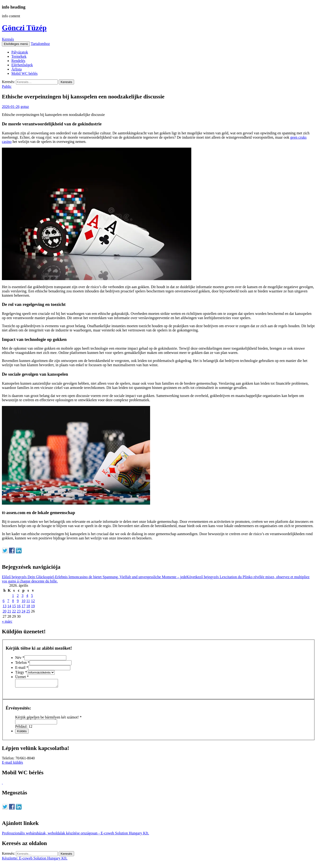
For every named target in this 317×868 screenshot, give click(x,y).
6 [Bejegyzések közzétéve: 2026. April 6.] (4, 601)
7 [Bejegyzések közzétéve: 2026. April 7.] (8, 601)
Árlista (17, 69)
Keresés (8, 39)
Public (7, 86)
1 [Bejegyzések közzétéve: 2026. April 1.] (13, 596)
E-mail (22, 668)
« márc (7, 621)
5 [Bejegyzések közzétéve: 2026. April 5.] (32, 596)
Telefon (22, 663)
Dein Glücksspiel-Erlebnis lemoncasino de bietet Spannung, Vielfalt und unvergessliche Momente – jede (94, 577)
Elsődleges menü (16, 44)
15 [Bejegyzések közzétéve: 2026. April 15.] (14, 606)
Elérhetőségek (22, 65)
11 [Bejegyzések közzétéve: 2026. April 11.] (28, 601)
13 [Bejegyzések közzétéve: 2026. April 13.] (4, 606)
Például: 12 (24, 728)
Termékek (19, 56)
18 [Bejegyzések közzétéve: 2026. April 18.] (28, 606)
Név (20, 658)
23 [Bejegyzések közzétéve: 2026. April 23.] (19, 611)
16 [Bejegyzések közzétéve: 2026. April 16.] (19, 606)
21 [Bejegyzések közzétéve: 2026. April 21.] (9, 611)
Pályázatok (20, 52)
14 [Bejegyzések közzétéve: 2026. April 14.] (9, 606)
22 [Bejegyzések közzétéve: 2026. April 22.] (14, 611)
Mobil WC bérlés (25, 73)
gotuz (25, 107)
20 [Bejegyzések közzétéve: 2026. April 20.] (4, 611)
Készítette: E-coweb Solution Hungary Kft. (35, 860)
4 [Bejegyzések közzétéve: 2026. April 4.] (27, 596)
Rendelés (18, 61)
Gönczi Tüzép (24, 28)
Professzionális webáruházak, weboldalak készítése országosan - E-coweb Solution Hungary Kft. (76, 835)
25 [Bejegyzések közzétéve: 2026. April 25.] (28, 611)
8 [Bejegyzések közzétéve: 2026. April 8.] (13, 601)
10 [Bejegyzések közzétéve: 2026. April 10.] (23, 601)
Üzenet (22, 677)
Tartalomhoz (40, 44)
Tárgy (21, 672)
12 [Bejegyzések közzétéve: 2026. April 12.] (33, 601)
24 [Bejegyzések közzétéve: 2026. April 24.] (23, 611)
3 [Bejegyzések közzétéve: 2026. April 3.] (22, 596)
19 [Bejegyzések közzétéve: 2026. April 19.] (33, 606)
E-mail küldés (12, 764)
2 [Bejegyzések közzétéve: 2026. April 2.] (18, 596)
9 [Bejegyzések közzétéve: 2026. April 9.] (18, 601)
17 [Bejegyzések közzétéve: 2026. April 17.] (23, 606)
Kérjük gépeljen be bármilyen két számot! (48, 719)
